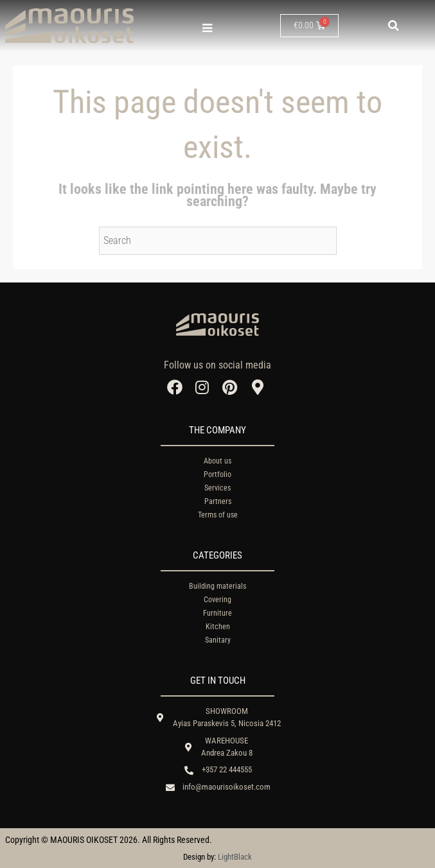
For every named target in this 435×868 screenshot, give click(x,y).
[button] (394, 26)
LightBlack (235, 857)
